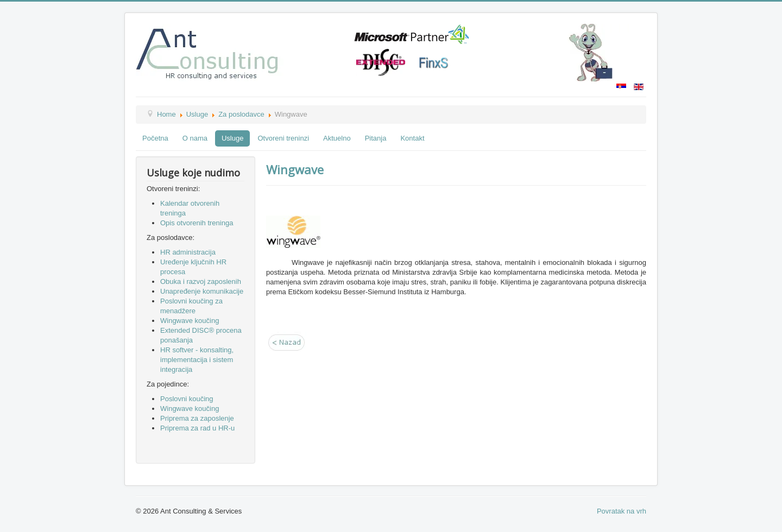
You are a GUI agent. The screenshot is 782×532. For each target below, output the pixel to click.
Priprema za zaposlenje (197, 418)
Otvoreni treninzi (283, 138)
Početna (155, 138)
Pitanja (376, 138)
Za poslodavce (241, 114)
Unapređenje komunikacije (202, 291)
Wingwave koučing (190, 321)
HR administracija (188, 252)
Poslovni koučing (187, 399)
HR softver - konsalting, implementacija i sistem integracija (197, 360)
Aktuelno (337, 138)
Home (166, 114)
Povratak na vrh (622, 511)
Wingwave (295, 169)
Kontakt (412, 138)
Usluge (197, 114)
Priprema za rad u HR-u (197, 428)
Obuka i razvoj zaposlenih (201, 281)
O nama (195, 138)
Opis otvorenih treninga (197, 223)
